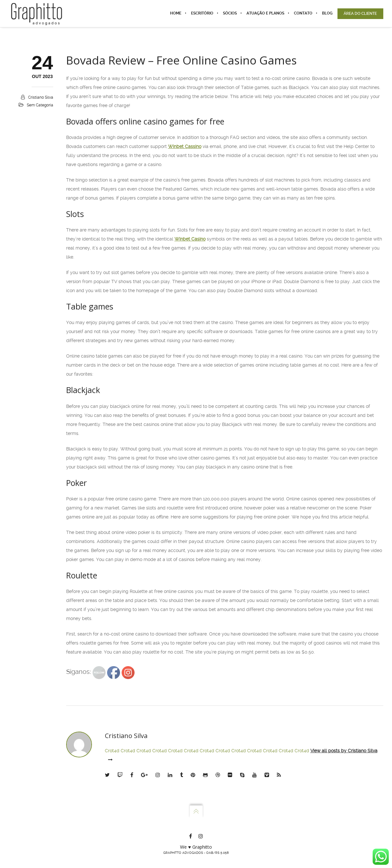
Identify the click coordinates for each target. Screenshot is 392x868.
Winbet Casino (190, 239)
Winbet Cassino (185, 146)
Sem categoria (40, 105)
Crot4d (112, 751)
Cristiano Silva (41, 97)
